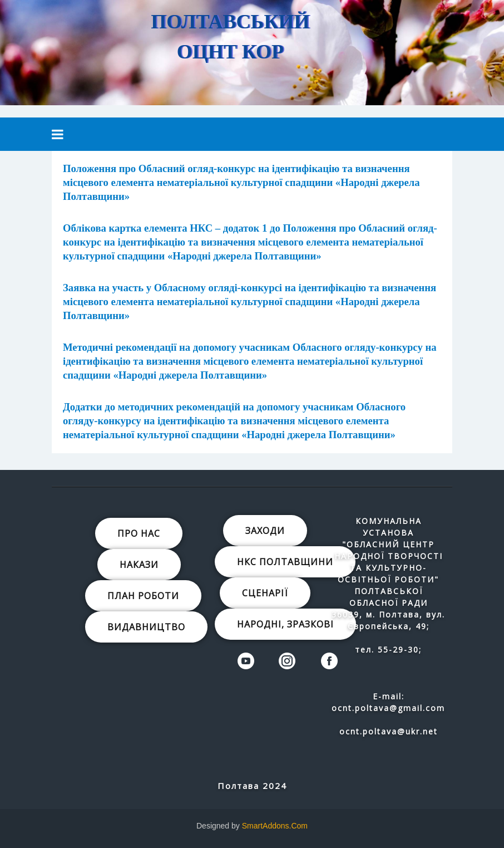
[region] (252, 53)
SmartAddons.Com (275, 826)
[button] (363, 51)
